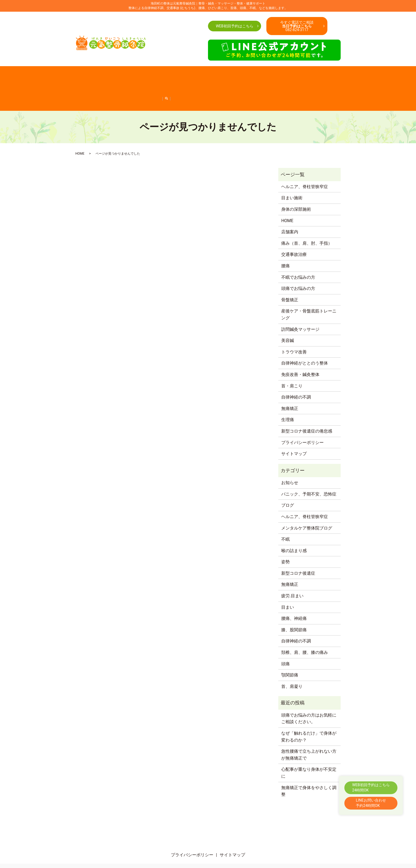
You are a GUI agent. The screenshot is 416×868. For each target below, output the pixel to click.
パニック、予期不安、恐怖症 (309, 475)
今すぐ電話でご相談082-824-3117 (297, 26)
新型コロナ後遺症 (298, 554)
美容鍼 (105, 84)
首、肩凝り (292, 667)
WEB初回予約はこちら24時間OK (371, 787)
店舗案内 (83, 76)
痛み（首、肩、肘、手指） (115, 76)
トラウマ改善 (294, 333)
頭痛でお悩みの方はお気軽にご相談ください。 (309, 699)
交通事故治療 (161, 76)
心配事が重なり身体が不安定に (309, 753)
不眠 (285, 520)
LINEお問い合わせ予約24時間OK (371, 803)
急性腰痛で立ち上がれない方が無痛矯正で (309, 735)
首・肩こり (247, 76)
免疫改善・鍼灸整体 (172, 84)
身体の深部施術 (296, 190)
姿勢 (285, 542)
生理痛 (288, 400)
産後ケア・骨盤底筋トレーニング (304, 76)
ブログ (288, 486)
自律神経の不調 (204, 84)
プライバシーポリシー (302, 423)
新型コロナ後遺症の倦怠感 (258, 84)
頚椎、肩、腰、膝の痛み (305, 633)
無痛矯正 (227, 84)
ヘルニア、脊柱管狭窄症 (304, 84)
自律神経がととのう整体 (133, 84)
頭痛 (285, 644)
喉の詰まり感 (294, 531)
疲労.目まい (292, 576)
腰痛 (144, 76)
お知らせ (290, 463)
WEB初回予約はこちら (234, 26)
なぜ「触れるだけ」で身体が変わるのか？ (309, 717)
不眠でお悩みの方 (221, 76)
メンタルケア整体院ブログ (307, 508)
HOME (68, 76)
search (329, 85)
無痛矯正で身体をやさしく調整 (309, 771)
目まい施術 (292, 178)
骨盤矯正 (266, 76)
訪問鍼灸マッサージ (80, 84)
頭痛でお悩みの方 (189, 76)
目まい (288, 588)
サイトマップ (294, 434)
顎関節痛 (290, 656)
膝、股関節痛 (294, 610)
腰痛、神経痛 (294, 599)
